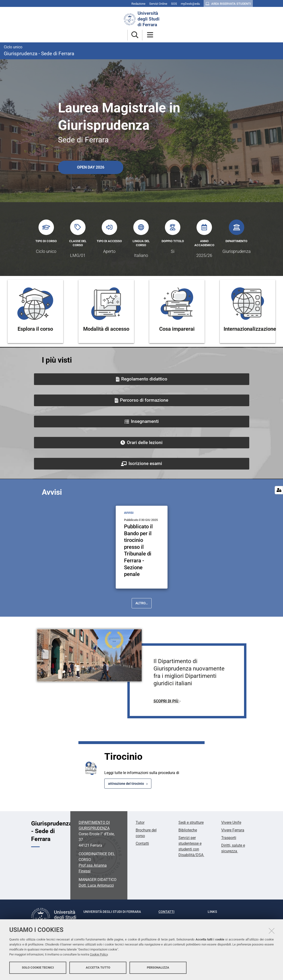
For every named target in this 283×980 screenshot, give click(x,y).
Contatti (142, 843)
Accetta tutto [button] (98, 967)
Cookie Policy (99, 954)
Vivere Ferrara (233, 830)
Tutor (140, 822)
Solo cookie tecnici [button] (38, 967)
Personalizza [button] (158, 967)
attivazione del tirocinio (126, 784)
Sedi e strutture (191, 822)
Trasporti (229, 838)
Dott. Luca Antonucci (96, 885)
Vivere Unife (231, 822)
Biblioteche (188, 830)
